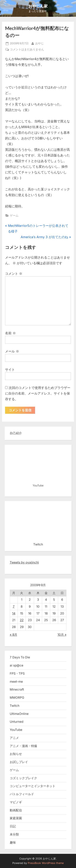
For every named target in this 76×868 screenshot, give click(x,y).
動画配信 (16, 810)
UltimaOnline (19, 714)
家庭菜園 (16, 818)
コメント (14, 274)
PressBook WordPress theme (46, 863)
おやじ (40, 43)
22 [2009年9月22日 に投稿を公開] (22, 620)
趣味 (13, 842)
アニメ (14, 738)
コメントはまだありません (27, 50)
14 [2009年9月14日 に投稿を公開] (14, 613)
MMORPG (17, 698)
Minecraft (17, 689)
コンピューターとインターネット (33, 786)
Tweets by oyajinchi (24, 562)
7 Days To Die (20, 657)
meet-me (16, 682)
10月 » (62, 635)
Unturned (17, 722)
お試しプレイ (19, 762)
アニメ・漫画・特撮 (23, 746)
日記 (13, 826)
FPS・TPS (17, 673)
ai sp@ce (17, 665)
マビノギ (16, 802)
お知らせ (16, 754)
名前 (10, 333)
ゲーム (14, 215)
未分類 (14, 834)
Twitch (15, 706)
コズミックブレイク (23, 778)
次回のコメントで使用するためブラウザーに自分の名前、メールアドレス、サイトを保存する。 (38, 393)
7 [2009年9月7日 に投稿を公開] (14, 606)
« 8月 (13, 635)
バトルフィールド (22, 794)
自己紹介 (16, 433)
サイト (10, 369)
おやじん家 (38, 6)
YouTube (16, 730)
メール (12, 351)
